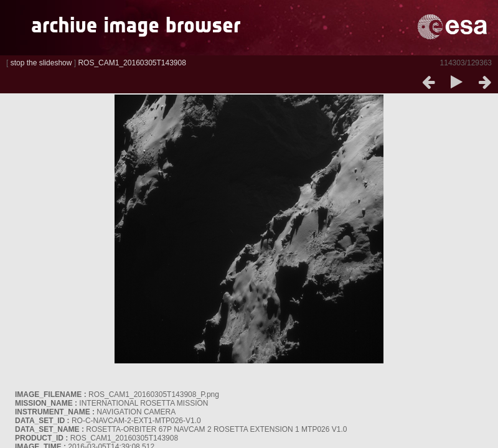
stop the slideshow (41, 63)
